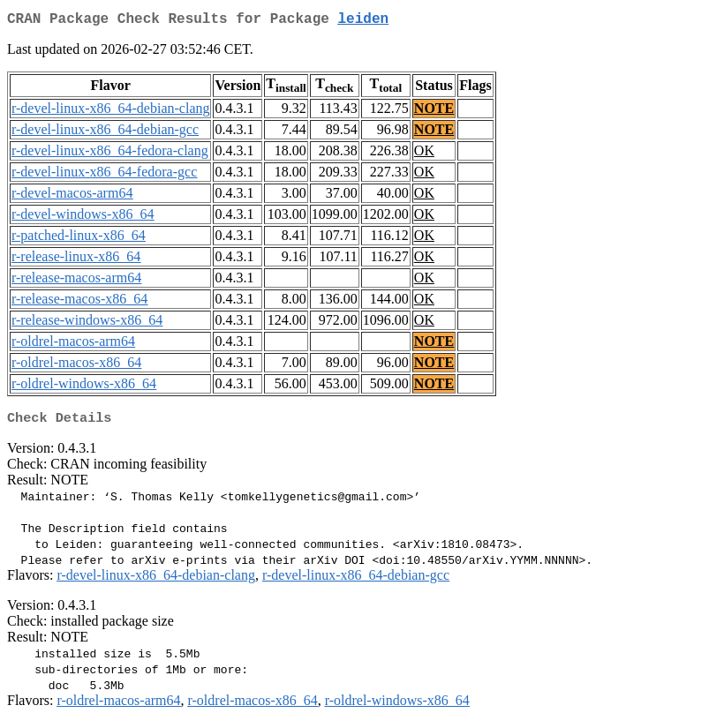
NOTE (434, 112)
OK (424, 154)
